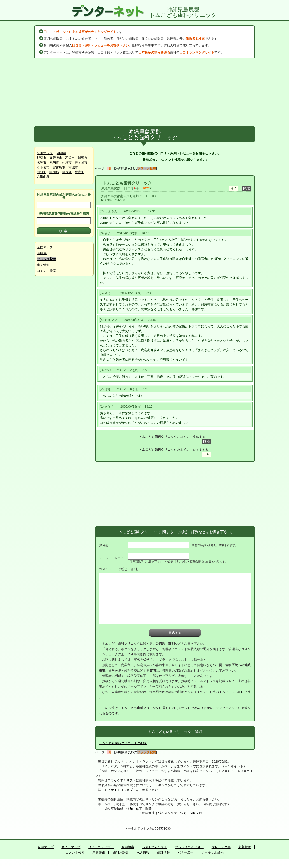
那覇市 (42, 158)
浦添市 (83, 158)
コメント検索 (47, 271)
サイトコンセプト (123, 790)
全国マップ (45, 153)
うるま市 (43, 167)
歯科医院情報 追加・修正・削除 (128, 809)
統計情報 (163, 852)
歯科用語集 (121, 852)
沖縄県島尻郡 (111, 188)
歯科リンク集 (221, 847)
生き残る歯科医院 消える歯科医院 (177, 813)
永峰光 (219, 852)
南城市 (73, 167)
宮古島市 (59, 167)
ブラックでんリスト (122, 780)
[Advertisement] (144, 92)
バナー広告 (186, 852)
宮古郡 (79, 172)
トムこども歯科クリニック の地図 (123, 743)
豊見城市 (81, 163)
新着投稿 (245, 847)
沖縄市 (67, 163)
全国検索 (128, 847)
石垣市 (70, 158)
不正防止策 (243, 692)
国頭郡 (42, 172)
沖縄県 (61, 153)
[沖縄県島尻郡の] (136, 168)
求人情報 (43, 265)
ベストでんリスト (155, 847)
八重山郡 (43, 177)
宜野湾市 (56, 158)
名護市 (42, 163)
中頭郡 (54, 172)
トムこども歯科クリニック (127, 183)
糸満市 (54, 163)
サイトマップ (71, 847)
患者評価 (99, 852)
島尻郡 (67, 172)
